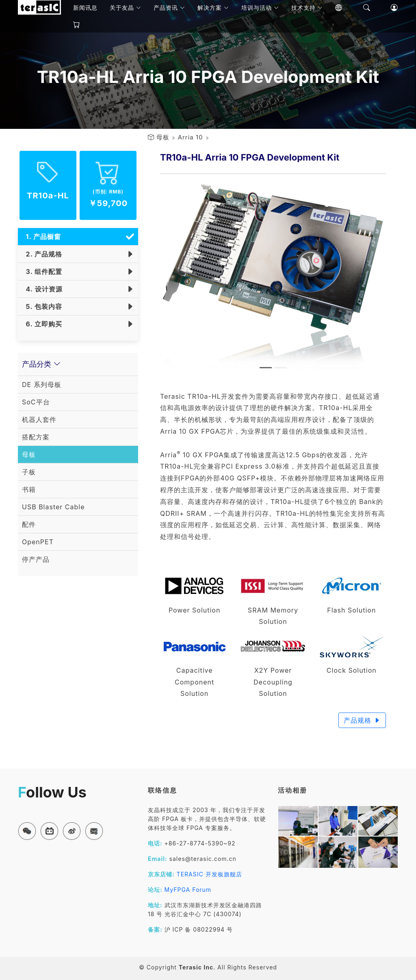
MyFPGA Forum (188, 890)
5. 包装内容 (42, 306)
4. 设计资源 (42, 289)
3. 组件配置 (42, 272)
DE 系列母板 (42, 385)
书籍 (29, 489)
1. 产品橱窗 (41, 237)
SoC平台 (36, 402)
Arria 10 (191, 137)
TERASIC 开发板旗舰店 (209, 874)
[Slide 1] (266, 368)
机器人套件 (39, 419)
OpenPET (38, 542)
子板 (29, 472)
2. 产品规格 (42, 254)
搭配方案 (36, 437)
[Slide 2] (280, 368)
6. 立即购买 (42, 324)
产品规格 (362, 720)
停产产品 (36, 559)
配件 (29, 524)
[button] (27, 831)
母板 (163, 137)
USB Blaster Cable (53, 507)
